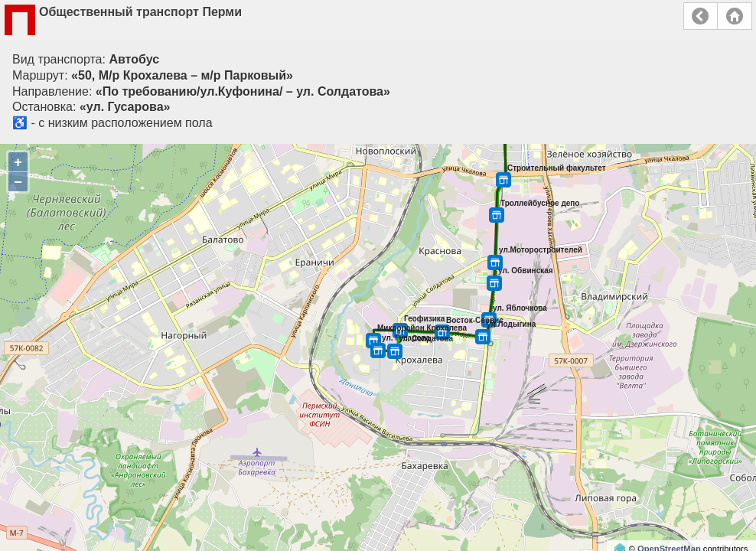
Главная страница (735, 16)
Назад (701, 16)
